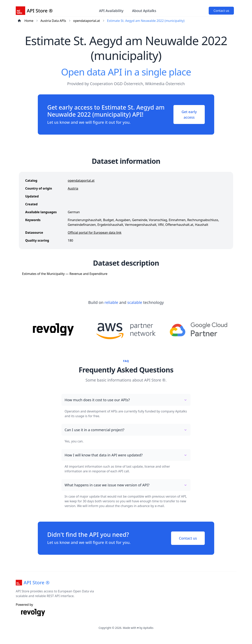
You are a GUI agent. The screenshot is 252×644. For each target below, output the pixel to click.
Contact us (221, 11)
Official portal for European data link (95, 233)
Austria (73, 188)
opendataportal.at (87, 21)
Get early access (189, 114)
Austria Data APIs (53, 21)
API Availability (111, 11)
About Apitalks (144, 11)
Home (29, 21)
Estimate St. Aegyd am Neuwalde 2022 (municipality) (146, 21)
